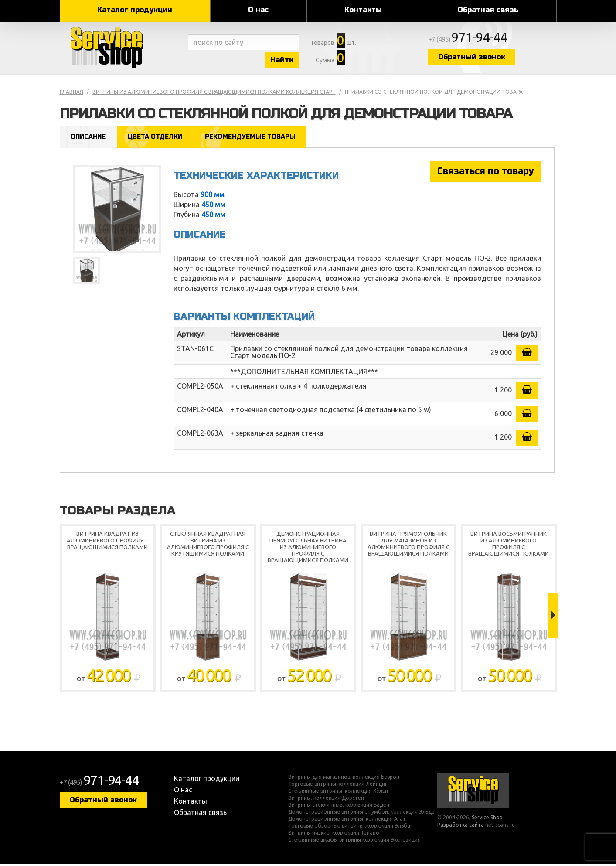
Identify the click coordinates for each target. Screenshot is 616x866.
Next (553, 617)
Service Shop (122, 48)
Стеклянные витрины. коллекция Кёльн (338, 793)
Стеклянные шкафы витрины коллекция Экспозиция (354, 842)
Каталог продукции (135, 10)
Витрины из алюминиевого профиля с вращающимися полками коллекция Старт (214, 93)
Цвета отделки (157, 138)
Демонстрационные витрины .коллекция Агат (347, 821)
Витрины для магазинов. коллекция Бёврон (344, 779)
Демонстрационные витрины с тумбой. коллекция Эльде (361, 814)
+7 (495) (476, 40)
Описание (89, 138)
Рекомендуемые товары (255, 138)
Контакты (363, 10)
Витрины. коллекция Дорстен (326, 800)
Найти (286, 60)
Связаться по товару (485, 173)
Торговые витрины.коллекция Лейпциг (338, 786)
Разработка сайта (461, 827)
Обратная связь (488, 10)
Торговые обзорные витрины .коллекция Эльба (349, 828)
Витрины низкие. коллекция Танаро (334, 835)
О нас (258, 10)
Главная (71, 93)
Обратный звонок (480, 58)
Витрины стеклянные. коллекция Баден (339, 807)
